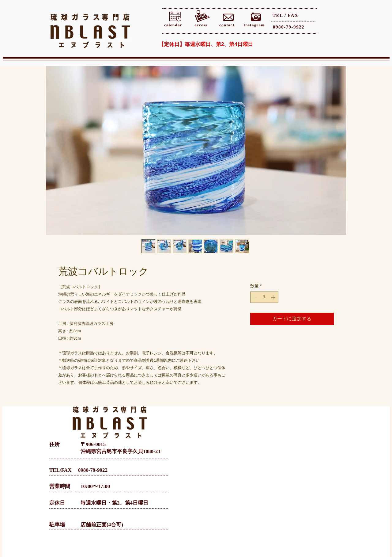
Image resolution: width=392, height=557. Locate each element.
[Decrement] (255, 297)
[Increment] (274, 297)
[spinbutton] (264, 297)
